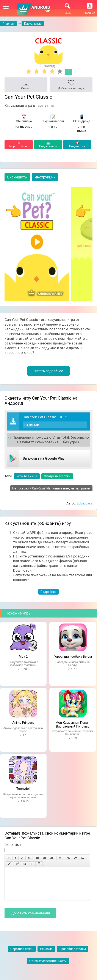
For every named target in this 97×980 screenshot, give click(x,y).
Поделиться (77, 145)
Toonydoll (23, 789)
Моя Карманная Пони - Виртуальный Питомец (73, 724)
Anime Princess (23, 723)
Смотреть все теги (57, 476)
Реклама (46, 955)
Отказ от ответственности (48, 967)
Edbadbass (85, 503)
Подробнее (48, 592)
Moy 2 (23, 657)
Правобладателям (73, 955)
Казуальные (33, 24)
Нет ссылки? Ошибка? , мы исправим (51, 488)
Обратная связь (22, 955)
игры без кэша (27, 476)
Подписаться (48, 145)
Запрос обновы (19, 145)
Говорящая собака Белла (73, 657)
